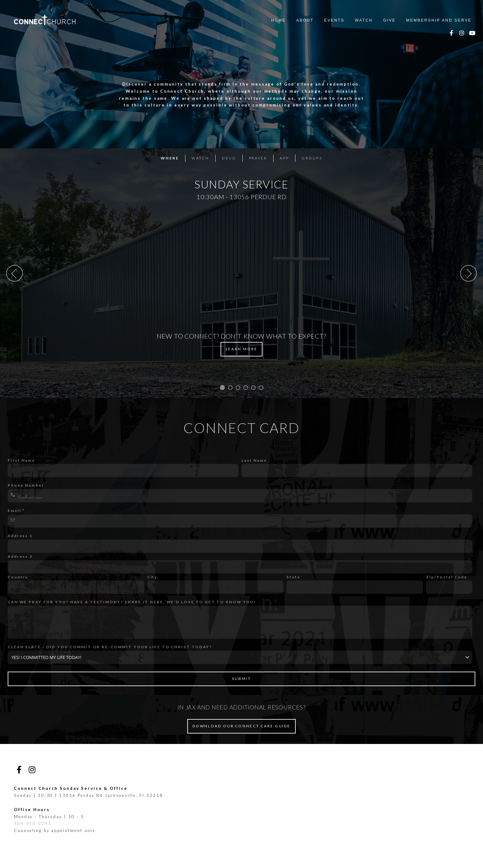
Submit (241, 679)
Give (390, 20)
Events (334, 20)
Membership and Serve (439, 20)
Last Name (254, 460)
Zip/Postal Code (447, 577)
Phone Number (26, 485)
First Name (21, 460)
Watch (364, 20)
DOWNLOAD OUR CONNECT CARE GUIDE (241, 726)
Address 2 (20, 556)
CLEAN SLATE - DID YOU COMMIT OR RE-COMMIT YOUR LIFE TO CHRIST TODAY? (110, 647)
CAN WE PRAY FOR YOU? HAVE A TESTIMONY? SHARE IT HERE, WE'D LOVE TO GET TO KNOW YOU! (132, 602)
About (305, 20)
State (293, 577)
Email (14, 510)
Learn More (242, 349)
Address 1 (20, 536)
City (152, 577)
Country (18, 577)
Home (278, 20)
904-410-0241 (33, 823)
